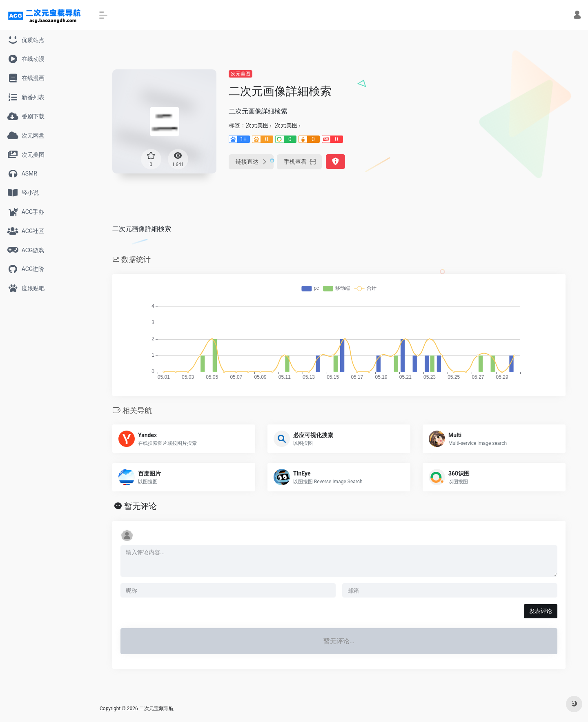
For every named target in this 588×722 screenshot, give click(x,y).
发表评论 (541, 611)
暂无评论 (140, 506)
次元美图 (241, 74)
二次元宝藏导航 (156, 709)
